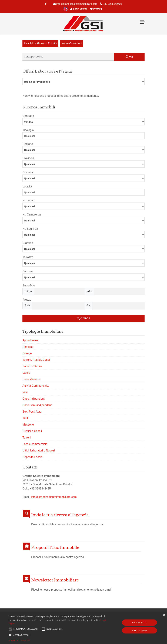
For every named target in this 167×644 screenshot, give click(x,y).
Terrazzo (28, 257)
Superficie (29, 285)
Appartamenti (31, 340)
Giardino (28, 243)
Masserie (28, 425)
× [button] (164, 615)
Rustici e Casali (32, 431)
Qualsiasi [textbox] (29, 206)
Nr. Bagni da (30, 229)
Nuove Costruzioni (72, 43)
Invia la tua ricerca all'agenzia (60, 514)
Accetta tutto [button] (140, 623)
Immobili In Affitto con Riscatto (40, 43)
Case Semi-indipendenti (37, 405)
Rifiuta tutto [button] (139, 630)
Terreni (27, 438)
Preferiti (96, 9)
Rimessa (28, 347)
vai (129, 57)
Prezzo (27, 300)
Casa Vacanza (31, 379)
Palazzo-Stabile (32, 366)
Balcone (28, 271)
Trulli (25, 418)
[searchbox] (84, 136)
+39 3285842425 (111, 4)
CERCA (83, 318)
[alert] (83, 628)
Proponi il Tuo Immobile (55, 547)
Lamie (26, 373)
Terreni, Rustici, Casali (36, 360)
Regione (28, 144)
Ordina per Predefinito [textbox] (37, 82)
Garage (27, 353)
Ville (25, 392)
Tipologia (28, 130)
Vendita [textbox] (28, 122)
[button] (57, 635)
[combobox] (83, 82)
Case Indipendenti (34, 399)
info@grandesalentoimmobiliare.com (75, 4)
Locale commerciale (35, 444)
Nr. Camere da (32, 215)
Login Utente (79, 9)
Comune (28, 172)
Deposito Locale (33, 457)
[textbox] (83, 150)
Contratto (28, 116)
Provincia (28, 158)
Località (27, 186)
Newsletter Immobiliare (55, 580)
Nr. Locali (28, 200)
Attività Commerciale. (36, 386)
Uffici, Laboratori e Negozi (39, 451)
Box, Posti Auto (32, 412)
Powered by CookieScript (19, 640)
